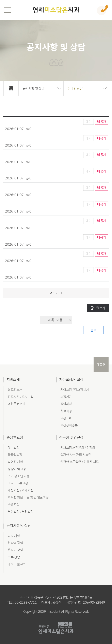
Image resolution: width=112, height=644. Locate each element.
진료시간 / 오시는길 (20, 397)
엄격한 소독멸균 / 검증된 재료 (80, 462)
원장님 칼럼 (15, 543)
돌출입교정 (15, 455)
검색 (93, 330)
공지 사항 (14, 536)
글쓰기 (101, 308)
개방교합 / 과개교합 (20, 490)
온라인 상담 (15, 550)
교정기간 (66, 397)
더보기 (56, 293)
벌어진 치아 (15, 462)
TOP (101, 365)
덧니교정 (13, 448)
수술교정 (13, 504)
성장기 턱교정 (17, 469)
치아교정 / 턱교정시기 (75, 390)
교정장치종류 (69, 425)
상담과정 (66, 404)
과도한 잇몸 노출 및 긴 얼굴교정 (28, 497)
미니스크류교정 (18, 483)
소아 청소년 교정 (19, 476)
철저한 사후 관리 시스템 (76, 455)
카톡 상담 (14, 557)
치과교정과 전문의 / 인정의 (78, 448)
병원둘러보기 (16, 404)
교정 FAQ (66, 418)
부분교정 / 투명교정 (20, 512)
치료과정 (66, 411)
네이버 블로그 (17, 564)
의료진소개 (15, 390)
